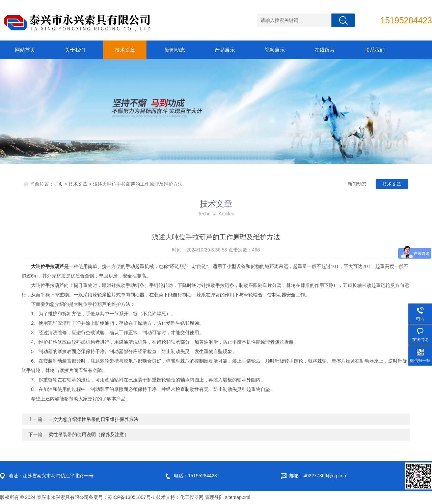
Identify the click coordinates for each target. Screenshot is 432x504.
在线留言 (325, 50)
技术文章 (125, 50)
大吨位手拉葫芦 (48, 266)
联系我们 (375, 50)
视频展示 (275, 50)
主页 (58, 184)
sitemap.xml (238, 497)
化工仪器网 (192, 497)
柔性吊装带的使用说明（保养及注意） (89, 434)
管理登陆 (214, 497)
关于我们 (75, 50)
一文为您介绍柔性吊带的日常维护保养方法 (93, 419)
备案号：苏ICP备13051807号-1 (122, 497)
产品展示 (225, 50)
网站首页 (25, 50)
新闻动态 (175, 50)
